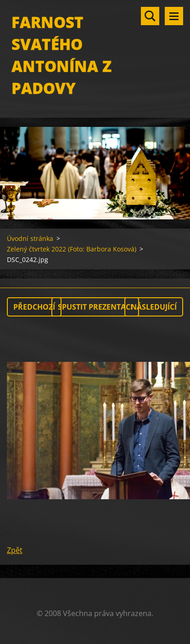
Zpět (15, 550)
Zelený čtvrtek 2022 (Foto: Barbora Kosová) (72, 249)
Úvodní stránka (30, 238)
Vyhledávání (150, 16)
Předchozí (34, 307)
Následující (154, 307)
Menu (174, 16)
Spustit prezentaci (95, 307)
